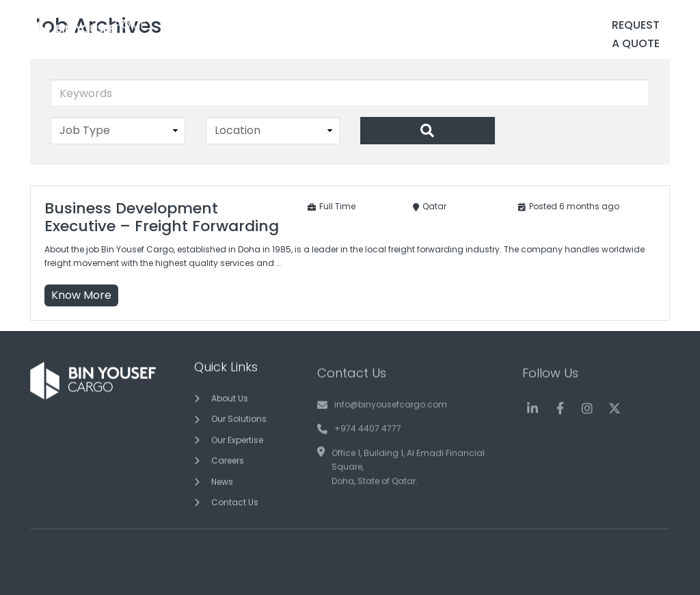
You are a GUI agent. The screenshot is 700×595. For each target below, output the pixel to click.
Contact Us (235, 506)
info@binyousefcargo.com (391, 416)
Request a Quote (636, 34)
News (222, 485)
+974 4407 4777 (368, 441)
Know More (81, 295)
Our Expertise (237, 444)
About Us (230, 402)
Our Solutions (239, 423)
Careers (228, 465)
